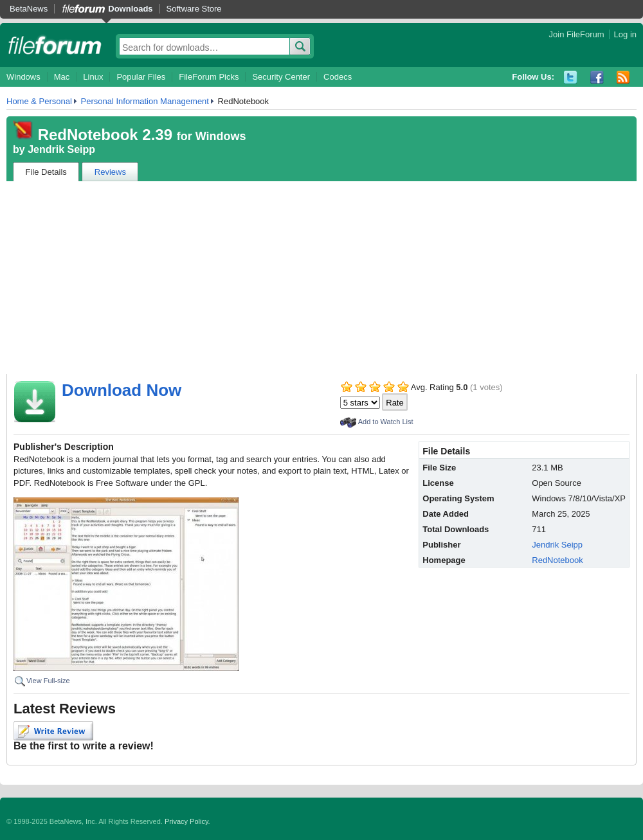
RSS (623, 77)
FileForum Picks (209, 77)
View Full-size (48, 681)
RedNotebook (557, 560)
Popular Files (141, 77)
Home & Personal (39, 101)
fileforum (55, 45)
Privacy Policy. (187, 821)
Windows (23, 77)
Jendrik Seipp (61, 149)
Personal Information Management (145, 101)
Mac (62, 77)
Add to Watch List (386, 422)
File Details (46, 172)
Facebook (597, 77)
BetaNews (29, 9)
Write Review (53, 731)
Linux (93, 77)
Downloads (130, 9)
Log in (625, 34)
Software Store (194, 9)
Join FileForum (577, 34)
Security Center (281, 77)
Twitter (571, 77)
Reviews (110, 172)
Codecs (338, 77)
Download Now (122, 390)
